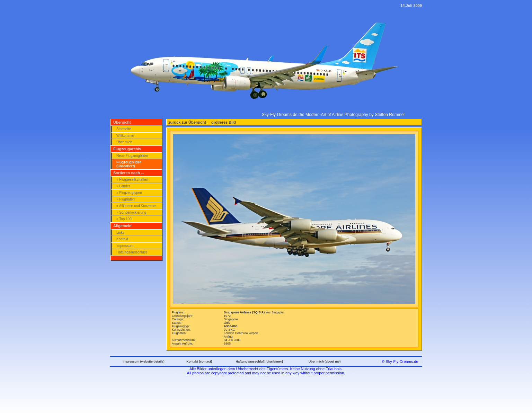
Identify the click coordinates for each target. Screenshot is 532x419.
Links (120, 233)
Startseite (124, 129)
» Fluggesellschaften (132, 180)
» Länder (123, 186)
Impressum (125, 246)
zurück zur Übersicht (187, 122)
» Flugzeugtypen (129, 193)
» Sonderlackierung (131, 212)
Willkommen (126, 136)
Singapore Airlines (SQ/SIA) (245, 312)
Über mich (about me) (325, 362)
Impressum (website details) (144, 362)
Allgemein (122, 226)
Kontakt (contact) (199, 362)
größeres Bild (223, 122)
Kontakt (122, 239)
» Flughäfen (126, 199)
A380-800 (231, 326)
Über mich (124, 142)
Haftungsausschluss (132, 252)
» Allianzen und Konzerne (136, 206)
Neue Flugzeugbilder (132, 156)
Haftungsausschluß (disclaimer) (259, 362)
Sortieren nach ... (129, 173)
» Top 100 (124, 219)
